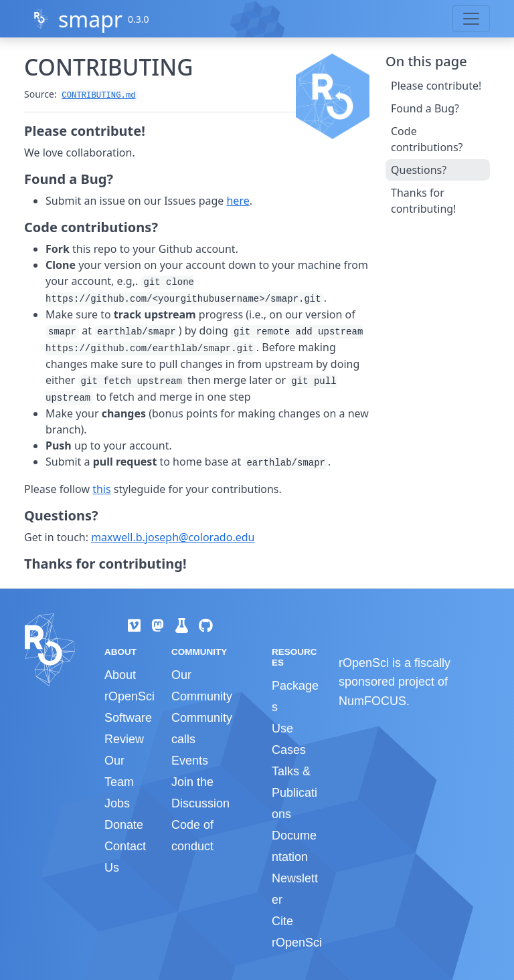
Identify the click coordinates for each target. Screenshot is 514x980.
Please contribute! (436, 86)
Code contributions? (427, 139)
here (238, 201)
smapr (90, 19)
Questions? (419, 170)
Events (190, 761)
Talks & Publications (294, 793)
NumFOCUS (372, 701)
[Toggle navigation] (471, 19)
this (101, 489)
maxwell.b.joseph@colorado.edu (173, 537)
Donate (124, 825)
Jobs (117, 803)
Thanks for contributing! (423, 201)
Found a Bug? (425, 108)
